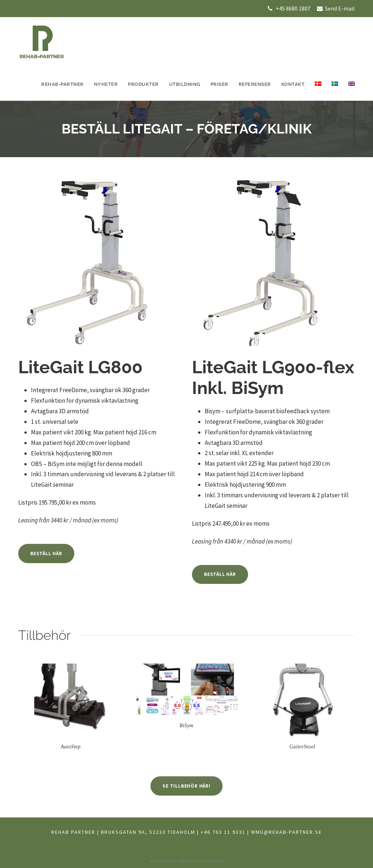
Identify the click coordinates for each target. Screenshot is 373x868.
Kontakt (293, 84)
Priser (219, 84)
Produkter (143, 84)
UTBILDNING (185, 84)
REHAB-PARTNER (62, 84)
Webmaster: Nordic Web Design (187, 861)
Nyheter (106, 84)
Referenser (255, 84)
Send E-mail (339, 8)
